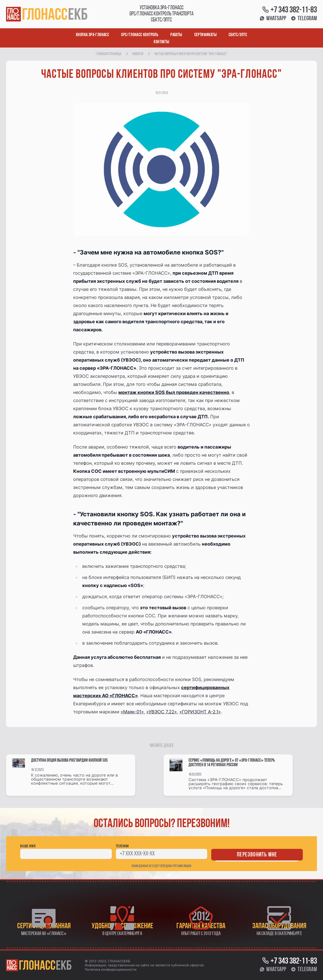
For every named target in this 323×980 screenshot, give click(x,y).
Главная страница (109, 54)
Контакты (161, 42)
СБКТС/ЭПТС (238, 35)
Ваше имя (28, 846)
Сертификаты (205, 35)
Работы (176, 35)
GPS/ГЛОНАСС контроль (140, 35)
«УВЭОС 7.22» (162, 712)
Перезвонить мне (257, 855)
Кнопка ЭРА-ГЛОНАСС (92, 35)
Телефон (123, 846)
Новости (138, 54)
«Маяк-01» (132, 712)
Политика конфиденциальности (111, 969)
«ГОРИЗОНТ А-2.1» (200, 712)
